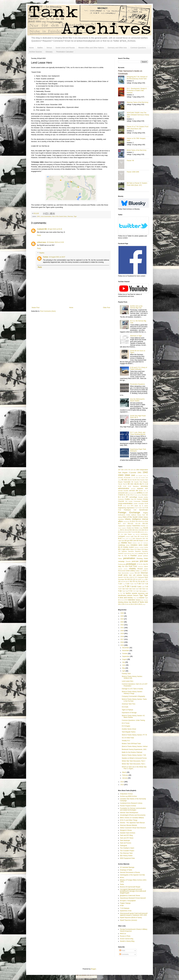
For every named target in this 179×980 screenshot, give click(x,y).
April (124, 671)
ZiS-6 (140, 604)
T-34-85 (133, 587)
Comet (131, 501)
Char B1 (133, 499)
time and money (126, 598)
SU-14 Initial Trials (128, 738)
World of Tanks (138, 602)
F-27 (136, 508)
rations (146, 566)
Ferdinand (127, 510)
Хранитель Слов (126, 911)
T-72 (134, 591)
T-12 (124, 584)
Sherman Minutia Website (128, 825)
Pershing (140, 559)
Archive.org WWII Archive (128, 796)
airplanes (140, 489)
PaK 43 (127, 556)
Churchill (121, 501)
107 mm (121, 470)
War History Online (126, 856)
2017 (122, 639)
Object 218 (140, 549)
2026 (122, 613)
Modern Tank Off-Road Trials (131, 744)
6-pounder (127, 482)
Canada (140, 497)
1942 (145, 472)
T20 (124, 593)
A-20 (120, 486)
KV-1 (122, 530)
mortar (146, 547)
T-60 (120, 591)
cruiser (135, 504)
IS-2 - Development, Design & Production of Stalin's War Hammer (137, 91)
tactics (128, 593)
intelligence (136, 519)
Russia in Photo (125, 936)
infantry (128, 519)
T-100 (120, 584)
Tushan (46, 257)
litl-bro (122, 878)
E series (145, 506)
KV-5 (123, 532)
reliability (132, 569)
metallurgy (122, 545)
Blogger (93, 969)
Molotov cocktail (139, 547)
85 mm (131, 484)
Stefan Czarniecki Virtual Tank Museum (133, 828)
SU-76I (138, 582)
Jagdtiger (129, 526)
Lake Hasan (128, 534)
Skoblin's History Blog (127, 941)
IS (131, 521)
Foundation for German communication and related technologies (133, 809)
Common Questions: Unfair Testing (133, 720)
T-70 (130, 591)
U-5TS (125, 600)
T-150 (127, 584)
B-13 (145, 493)
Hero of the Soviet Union (59, 216)
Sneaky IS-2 (126, 741)
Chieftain (139, 499)
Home (31, 48)
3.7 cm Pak (135, 478)
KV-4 (120, 532)
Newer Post (36, 308)
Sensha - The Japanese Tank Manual (132, 823)
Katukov (124, 528)
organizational (128, 553)
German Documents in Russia (130, 872)
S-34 (141, 571)
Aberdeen (136, 486)
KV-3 (146, 530)
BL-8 (129, 495)
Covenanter (137, 501)
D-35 (128, 506)
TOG (135, 598)
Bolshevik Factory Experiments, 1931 (134, 749)
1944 (38, 216)
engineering (122, 508)
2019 (122, 634)
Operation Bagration (134, 551)
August (125, 659)
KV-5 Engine (126, 726)
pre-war (144, 561)
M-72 (131, 539)
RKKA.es (123, 934)
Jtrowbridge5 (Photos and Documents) (133, 815)
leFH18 (138, 534)
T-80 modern (143, 591)
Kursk (146, 528)
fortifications (122, 515)
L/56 (122, 534)
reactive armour (123, 569)
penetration (129, 558)
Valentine (131, 600)
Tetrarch (136, 595)
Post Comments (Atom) (48, 311)
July (124, 662)
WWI (146, 602)
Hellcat (120, 517)
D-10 (146, 504)
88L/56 (137, 484)
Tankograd (123, 846)
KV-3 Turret (126, 723)
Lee (134, 534)
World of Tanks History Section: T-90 (134, 755)
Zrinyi (144, 604)
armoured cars (123, 493)
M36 (145, 541)
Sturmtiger (121, 579)
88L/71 (142, 484)
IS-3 (137, 521)
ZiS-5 (136, 604)
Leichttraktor (144, 534)
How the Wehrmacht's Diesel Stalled (137, 400)
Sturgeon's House (126, 830)
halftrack (134, 515)
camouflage (133, 497)
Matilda (124, 543)
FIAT (135, 510)
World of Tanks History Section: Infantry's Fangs (132, 692)
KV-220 (142, 530)
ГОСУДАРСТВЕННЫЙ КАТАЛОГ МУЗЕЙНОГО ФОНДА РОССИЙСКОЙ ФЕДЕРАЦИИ (133, 891)
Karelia (143, 526)
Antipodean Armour (126, 794)
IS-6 (147, 521)
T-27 (143, 584)
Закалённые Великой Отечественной (133, 898)
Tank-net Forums (126, 843)
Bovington (145, 495)
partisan (146, 556)
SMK (130, 575)
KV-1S (132, 530)
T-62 (124, 591)
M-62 (127, 539)
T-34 (127, 586)
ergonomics (130, 508)
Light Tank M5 (135, 536)
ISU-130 (138, 524)
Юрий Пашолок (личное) (128, 920)
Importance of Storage (129, 713)
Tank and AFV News (127, 838)
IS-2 (134, 521)
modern (131, 547)
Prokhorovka (122, 564)
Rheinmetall (122, 571)
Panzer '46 (130, 161)
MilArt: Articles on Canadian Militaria (132, 818)
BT (127, 497)
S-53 (145, 571)
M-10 (146, 536)
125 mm (133, 470)
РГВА (122, 906)
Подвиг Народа (125, 903)
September (126, 656)
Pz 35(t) (143, 564)
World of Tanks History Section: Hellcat (135, 746)
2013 (122, 785)
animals (120, 491)
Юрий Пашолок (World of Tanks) (131, 918)
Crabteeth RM (42, 229)
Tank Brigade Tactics (129, 732)
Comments (124, 954)
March (124, 772)
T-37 (120, 589)
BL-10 (126, 495)
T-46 (137, 589)
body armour (138, 495)
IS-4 (140, 521)
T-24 (135, 584)
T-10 (147, 582)
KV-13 (127, 530)
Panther (134, 556)
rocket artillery (130, 571)
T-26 (139, 584)
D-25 (120, 506)
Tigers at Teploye (127, 710)
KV (119, 530)
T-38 (123, 589)
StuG (146, 577)
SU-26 (123, 582)
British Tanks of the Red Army (137, 150)
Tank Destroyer (125, 840)
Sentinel (132, 573)
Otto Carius (135, 553)
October (125, 654)
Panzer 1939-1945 (133, 172)
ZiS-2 (120, 604)
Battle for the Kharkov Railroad (132, 752)
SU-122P (138, 579)
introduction (127, 522)
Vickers (138, 600)
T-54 (143, 589)
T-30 (123, 587)
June (124, 665)
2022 (122, 625)
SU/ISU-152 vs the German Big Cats (136, 307)
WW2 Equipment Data (127, 858)
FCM (120, 510)
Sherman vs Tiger (136, 336)
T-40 (126, 589)
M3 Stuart (140, 541)
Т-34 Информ (125, 908)
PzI (123, 566)
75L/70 (125, 484)
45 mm (124, 480)
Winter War (128, 602)
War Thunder (144, 600)
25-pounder (127, 478)
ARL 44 (146, 491)
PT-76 (139, 564)
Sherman (70, 216)
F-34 (146, 508)
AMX (146, 489)
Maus (130, 543)
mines (128, 545)
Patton (120, 559)
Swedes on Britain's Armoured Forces (134, 758)
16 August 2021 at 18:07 (57, 257)
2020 (122, 631)
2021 (122, 628)
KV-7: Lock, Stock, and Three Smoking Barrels (138, 433)
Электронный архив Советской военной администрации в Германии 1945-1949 (134, 914)
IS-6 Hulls (125, 707)
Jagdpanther (122, 526)
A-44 (130, 486)
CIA (126, 501)
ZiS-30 (128, 604)
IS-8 (124, 524)
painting (141, 553)
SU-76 (132, 581)
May (124, 668)
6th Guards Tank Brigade (140, 482)
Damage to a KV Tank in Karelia (132, 689)
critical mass (42, 242)
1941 (139, 472)
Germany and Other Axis (117, 48)
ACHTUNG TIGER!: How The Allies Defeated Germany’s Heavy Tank (138, 115)
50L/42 (130, 480)
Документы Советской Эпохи (130, 896)
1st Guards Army (141, 476)
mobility (126, 547)
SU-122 (133, 579)
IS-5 (144, 521)
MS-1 (120, 549)
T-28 (146, 584)
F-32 (143, 508)
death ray (138, 506)
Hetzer (146, 517)
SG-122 (137, 573)
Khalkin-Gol (130, 528)
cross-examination (46, 216)
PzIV (135, 566)
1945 (133, 475)
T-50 (140, 589)
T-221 (132, 584)
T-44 (133, 589)
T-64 (127, 591)
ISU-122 (130, 524)
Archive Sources (36, 52)
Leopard (128, 536)
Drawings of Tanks (126, 870)
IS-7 (119, 524)
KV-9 (142, 532)
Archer (141, 491)
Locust (142, 536)
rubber (138, 571)
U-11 (122, 600)
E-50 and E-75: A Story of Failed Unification (139, 368)
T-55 (147, 589)
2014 (122, 782)
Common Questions (138, 48)
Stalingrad (141, 577)
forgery (146, 513)
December (126, 648)
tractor (142, 598)
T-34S (143, 587)
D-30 (125, 506)
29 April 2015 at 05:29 (55, 229)
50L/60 (134, 480)
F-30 (140, 508)
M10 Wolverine (137, 539)
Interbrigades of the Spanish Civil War (132, 875)
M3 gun (127, 541)
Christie (145, 499)
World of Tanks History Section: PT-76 (134, 735)
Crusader (141, 504)
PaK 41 (121, 556)
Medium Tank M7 (138, 543)
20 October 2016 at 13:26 (55, 242)
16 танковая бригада (127, 867)
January (125, 778)
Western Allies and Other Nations (91, 48)
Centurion (121, 499)
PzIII (130, 566)
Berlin (121, 495)
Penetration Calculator (65, 52)
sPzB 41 (132, 577)
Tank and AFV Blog (126, 835)
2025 (122, 616)
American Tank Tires (129, 704)
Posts (122, 951)
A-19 (146, 484)
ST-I (136, 577)
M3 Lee (133, 540)
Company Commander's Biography (133, 696)
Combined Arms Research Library (131, 803)
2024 (122, 619)
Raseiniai (141, 567)
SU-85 (143, 582)
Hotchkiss (121, 519)
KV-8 (134, 532)
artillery (140, 493)
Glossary (49, 52)
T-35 (146, 587)
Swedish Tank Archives (128, 833)
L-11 (145, 532)
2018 (122, 637)
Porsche (128, 561)
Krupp (141, 528)
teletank (130, 595)
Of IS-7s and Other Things (129, 820)
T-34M (139, 587)
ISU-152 (145, 524)
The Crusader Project (127, 851)
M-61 (124, 539)
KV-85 (138, 532)
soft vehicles (138, 575)
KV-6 (127, 532)
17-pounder (132, 473)
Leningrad (121, 536)
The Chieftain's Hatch (127, 848)
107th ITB (127, 470)
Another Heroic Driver (129, 729)
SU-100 (127, 579)
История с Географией (128, 901)
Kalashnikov (136, 526)
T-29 (119, 587)
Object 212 (133, 549)
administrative (124, 488)
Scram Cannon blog (127, 939)
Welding (121, 602)
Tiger (75, 216)
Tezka (122, 884)
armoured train (132, 493)
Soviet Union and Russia (65, 48)
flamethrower (144, 510)
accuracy (144, 486)
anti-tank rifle (134, 491)
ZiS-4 (132, 604)
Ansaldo (126, 491)
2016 (122, 642)
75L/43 (120, 484)
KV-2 (137, 530)
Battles (40, 48)
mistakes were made (139, 545)
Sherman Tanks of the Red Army (138, 102)
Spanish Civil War (123, 577)
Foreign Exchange (129, 512)
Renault (140, 569)
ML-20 (120, 547)
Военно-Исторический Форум (130, 887)
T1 (121, 593)
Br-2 (120, 497)
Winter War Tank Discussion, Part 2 (134, 761)
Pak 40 (146, 553)
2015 (122, 645)
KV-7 (130, 532)
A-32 (125, 486)
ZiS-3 (124, 604)
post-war (135, 561)
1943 (121, 475)
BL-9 (133, 495)
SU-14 (143, 579)
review (146, 569)
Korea (137, 528)
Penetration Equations (137, 384)
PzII (126, 566)
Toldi (138, 598)
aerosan (133, 489)
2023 (122, 622)
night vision (126, 549)
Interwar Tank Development (129, 813)
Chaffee (127, 499)
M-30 (120, 539)
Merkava (146, 543)
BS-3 (123, 497)
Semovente (125, 573)
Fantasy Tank (126, 674)
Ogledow (124, 551)
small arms (123, 575)
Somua (146, 575)
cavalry (146, 497)
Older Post (106, 308)
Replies (42, 253)
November (126, 651)
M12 (144, 539)
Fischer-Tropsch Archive (128, 806)
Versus (49, 48)
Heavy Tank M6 (143, 515)
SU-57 (127, 582)
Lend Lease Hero (128, 681)
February (125, 775)
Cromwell (145, 501)
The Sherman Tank (126, 853)
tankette (135, 593)
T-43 (130, 589)
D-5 (132, 506)
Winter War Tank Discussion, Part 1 (134, 764)
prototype (131, 564)
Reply (39, 235)
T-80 (137, 591)
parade (140, 556)
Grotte (128, 515)
